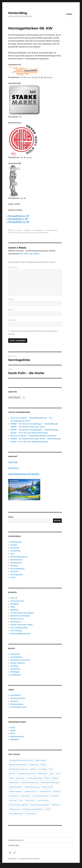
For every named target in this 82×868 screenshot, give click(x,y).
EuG (51, 769)
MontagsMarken (39, 230)
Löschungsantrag (34, 778)
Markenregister (16, 791)
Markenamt (14, 783)
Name (11, 299)
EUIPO (12, 774)
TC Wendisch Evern (19, 707)
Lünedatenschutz (18, 698)
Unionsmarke (43, 800)
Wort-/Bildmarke (16, 814)
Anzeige (14, 545)
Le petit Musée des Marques (22, 613)
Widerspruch (15, 809)
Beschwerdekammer (18, 765)
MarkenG (14, 701)
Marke (47, 778)
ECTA (13, 728)
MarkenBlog (18, 13)
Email (11, 310)
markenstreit (45, 791)
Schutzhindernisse (41, 796)
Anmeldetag (13, 233)
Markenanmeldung (25, 233)
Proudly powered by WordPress (29, 859)
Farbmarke (43, 774)
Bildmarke (34, 765)
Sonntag (13, 800)
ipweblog (14, 610)
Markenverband (17, 736)
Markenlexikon (17, 704)
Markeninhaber (16, 787)
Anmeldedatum (52, 230)
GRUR (13, 731)
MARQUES (15, 739)
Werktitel (56, 805)
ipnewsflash (15, 695)
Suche (11, 517)
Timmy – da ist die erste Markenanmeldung (29, 433)
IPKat (13, 607)
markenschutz (31, 791)
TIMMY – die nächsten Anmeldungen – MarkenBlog (33, 424)
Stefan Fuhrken (17, 230)
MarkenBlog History (19, 557)
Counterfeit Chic (17, 601)
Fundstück (15, 548)
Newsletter (14, 796)
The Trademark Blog (19, 628)
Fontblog (14, 666)
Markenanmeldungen (50, 783)
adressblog (15, 654)
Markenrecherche (16, 840)
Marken (55, 778)
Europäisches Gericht (26, 774)
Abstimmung (16, 542)
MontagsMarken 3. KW (18, 219)
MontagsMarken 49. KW (19, 222)
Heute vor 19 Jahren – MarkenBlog (25, 418)
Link (12, 554)
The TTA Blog (16, 631)
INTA (13, 733)
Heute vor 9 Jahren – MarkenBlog (25, 436)
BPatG (44, 765)
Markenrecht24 (17, 619)
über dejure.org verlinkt (29, 254)
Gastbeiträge (14, 845)
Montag (35, 233)
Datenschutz (14, 468)
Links (58, 774)
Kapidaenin (15, 669)
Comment (13, 267)
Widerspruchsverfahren (33, 809)
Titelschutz (30, 800)
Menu (69, 14)
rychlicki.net (16, 622)
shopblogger (16, 675)
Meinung (14, 566)
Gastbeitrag (15, 551)
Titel (21, 800)
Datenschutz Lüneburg (20, 660)
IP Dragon (15, 604)
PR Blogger (15, 672)
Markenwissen (17, 560)
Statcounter (5, 867)
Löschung (20, 778)
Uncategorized (17, 574)
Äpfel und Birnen (49, 436)
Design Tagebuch (18, 663)
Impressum (13, 462)
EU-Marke (42, 769)
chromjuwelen (16, 657)
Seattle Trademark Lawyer (22, 625)
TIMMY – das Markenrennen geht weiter (28, 427)
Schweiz (55, 796)
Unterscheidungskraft (19, 805)
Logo (11, 778)
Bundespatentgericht (18, 769)
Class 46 (14, 598)
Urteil (13, 577)
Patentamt (26, 796)
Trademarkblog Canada (20, 634)
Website (12, 320)
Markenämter (16, 563)
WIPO (48, 809)
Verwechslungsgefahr (40, 805)
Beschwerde (41, 760)
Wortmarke (31, 814)
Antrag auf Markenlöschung (21, 760)
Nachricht (15, 572)
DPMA (33, 769)
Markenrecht (47, 787)
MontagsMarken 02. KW (19, 216)
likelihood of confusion (20, 616)
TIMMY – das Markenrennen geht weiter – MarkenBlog (34, 439)
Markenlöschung (32, 787)
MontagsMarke (43, 233)
